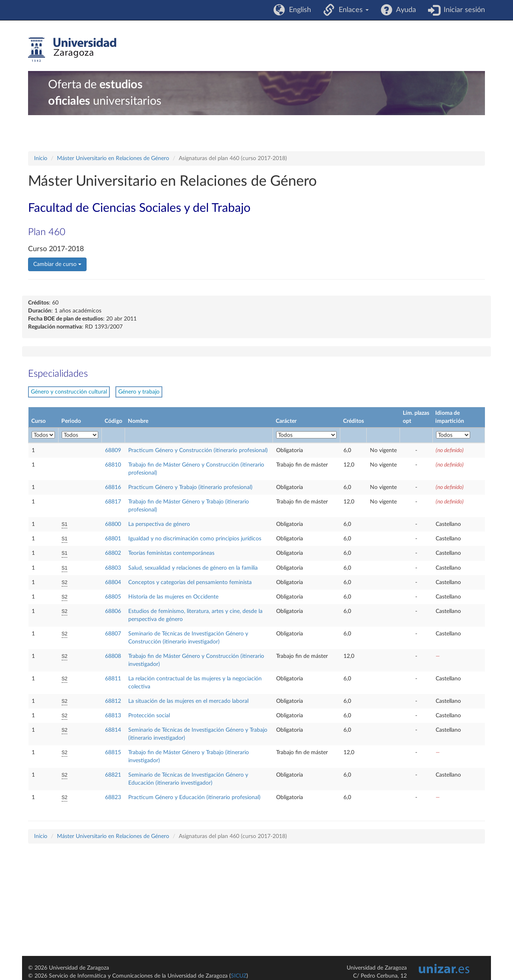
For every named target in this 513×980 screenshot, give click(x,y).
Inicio (41, 158)
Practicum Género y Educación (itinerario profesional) (194, 797)
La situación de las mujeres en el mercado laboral (188, 701)
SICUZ (239, 976)
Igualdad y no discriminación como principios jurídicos (195, 539)
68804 (113, 582)
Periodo (71, 421)
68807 (113, 634)
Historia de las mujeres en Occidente (173, 597)
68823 (113, 797)
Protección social (149, 716)
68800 (113, 524)
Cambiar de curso (57, 264)
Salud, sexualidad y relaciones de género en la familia (193, 568)
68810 (113, 465)
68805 (113, 597)
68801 (113, 539)
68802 (113, 553)
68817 (113, 502)
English (298, 10)
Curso (38, 421)
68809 (113, 450)
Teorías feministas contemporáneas (171, 553)
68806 (113, 611)
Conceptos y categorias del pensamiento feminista (190, 582)
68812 (113, 701)
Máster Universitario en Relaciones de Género (113, 158)
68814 (113, 730)
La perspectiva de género (159, 524)
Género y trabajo (139, 392)
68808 (113, 656)
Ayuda (404, 10)
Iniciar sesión (462, 10)
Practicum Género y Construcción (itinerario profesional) (198, 450)
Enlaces (352, 10)
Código (113, 421)
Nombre (138, 421)
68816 (113, 487)
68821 (113, 775)
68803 (113, 568)
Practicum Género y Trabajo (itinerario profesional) (190, 487)
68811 (113, 679)
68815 (113, 753)
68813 (113, 716)
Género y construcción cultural (69, 392)
